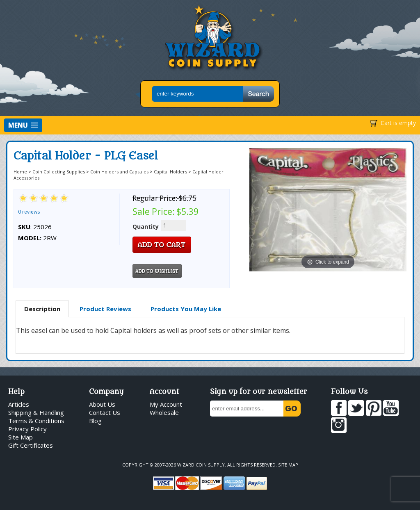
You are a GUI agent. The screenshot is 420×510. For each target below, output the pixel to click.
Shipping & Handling (36, 412)
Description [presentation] (42, 309)
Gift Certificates (31, 445)
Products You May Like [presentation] (186, 309)
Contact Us (105, 412)
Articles (19, 404)
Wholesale (164, 412)
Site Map (21, 437)
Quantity (146, 227)
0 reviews (29, 212)
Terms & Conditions (36, 421)
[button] (23, 125)
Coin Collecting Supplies (59, 172)
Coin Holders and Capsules (119, 172)
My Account (166, 404)
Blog (95, 421)
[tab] (42, 309)
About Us (102, 404)
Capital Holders (170, 172)
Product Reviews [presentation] (105, 309)
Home (20, 172)
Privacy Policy (27, 429)
